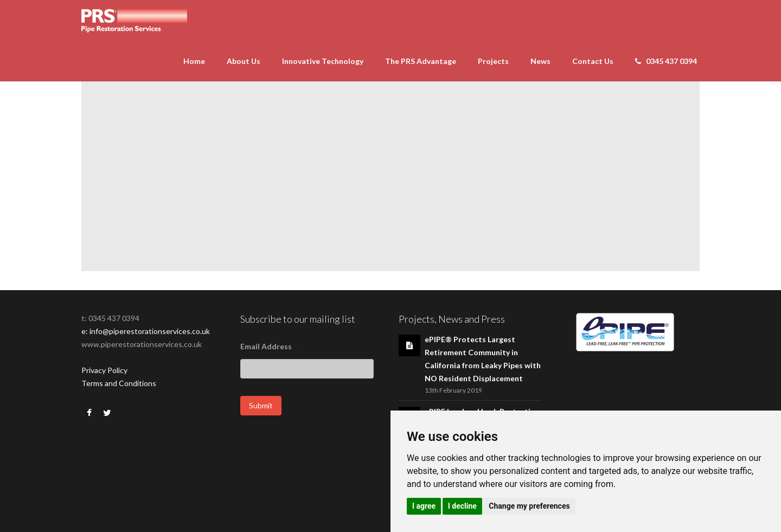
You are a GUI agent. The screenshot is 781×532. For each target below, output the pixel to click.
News (540, 61)
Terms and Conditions (119, 383)
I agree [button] (424, 506)
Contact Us (593, 61)
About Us (244, 61)
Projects (493, 61)
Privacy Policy (104, 370)
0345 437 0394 (666, 61)
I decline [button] (462, 506)
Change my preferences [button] (529, 506)
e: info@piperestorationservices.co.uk (146, 331)
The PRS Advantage (421, 61)
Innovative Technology (323, 61)
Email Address (269, 346)
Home (194, 61)
